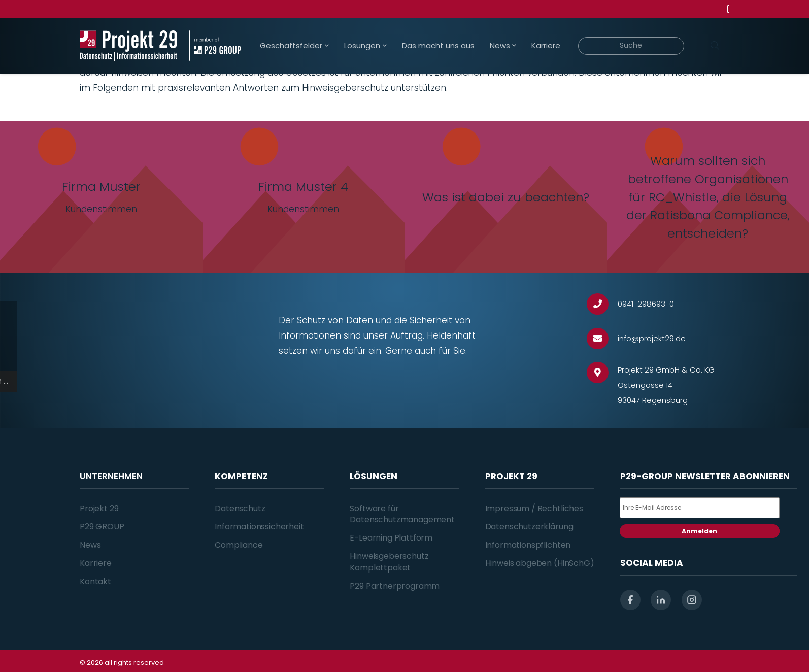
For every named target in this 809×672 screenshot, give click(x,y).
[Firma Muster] (101, 197)
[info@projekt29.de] (602, 339)
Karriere (96, 563)
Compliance (239, 545)
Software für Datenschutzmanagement (402, 514)
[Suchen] (715, 46)
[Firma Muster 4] (304, 197)
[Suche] (631, 46)
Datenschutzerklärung (529, 527)
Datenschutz (240, 508)
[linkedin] (661, 600)
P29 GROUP (102, 527)
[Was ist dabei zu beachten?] (506, 197)
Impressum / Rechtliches (534, 508)
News (90, 545)
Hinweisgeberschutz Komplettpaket (389, 562)
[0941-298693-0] (602, 304)
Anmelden (699, 531)
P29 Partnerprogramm (395, 586)
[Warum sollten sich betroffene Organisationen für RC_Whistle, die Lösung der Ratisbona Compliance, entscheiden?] (708, 197)
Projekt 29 (99, 508)
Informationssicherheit (259, 527)
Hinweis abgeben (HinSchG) (540, 563)
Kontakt (95, 581)
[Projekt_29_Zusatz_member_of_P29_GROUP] (215, 46)
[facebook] (630, 600)
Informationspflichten (528, 545)
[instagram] (692, 600)
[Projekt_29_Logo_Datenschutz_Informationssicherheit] (128, 46)
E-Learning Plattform (391, 538)
